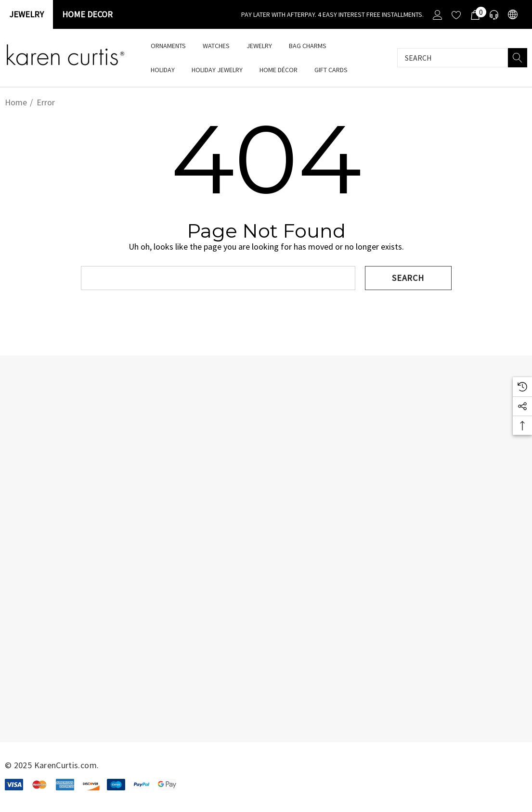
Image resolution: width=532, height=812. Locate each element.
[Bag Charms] (307, 46)
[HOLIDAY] (163, 70)
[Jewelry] (259, 46)
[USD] (512, 15)
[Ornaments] (168, 46)
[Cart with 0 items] (474, 14)
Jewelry (26, 14)
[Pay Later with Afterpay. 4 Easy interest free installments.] (332, 14)
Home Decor (87, 14)
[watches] (216, 46)
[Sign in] (437, 14)
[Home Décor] (279, 70)
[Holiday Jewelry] (217, 70)
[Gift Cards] (331, 70)
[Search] (518, 58)
